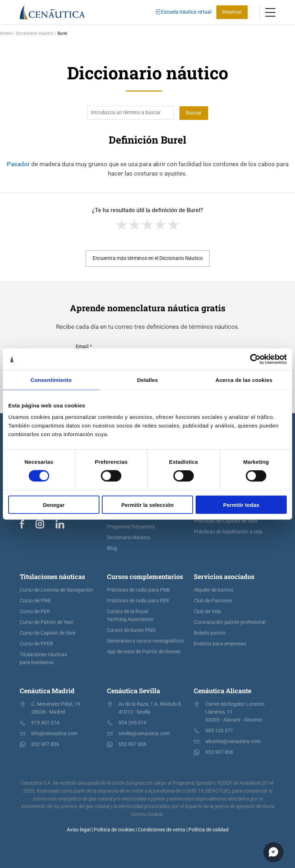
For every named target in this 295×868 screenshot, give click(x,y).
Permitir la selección (147, 505)
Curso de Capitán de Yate (48, 633)
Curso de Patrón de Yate (46, 622)
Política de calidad (209, 829)
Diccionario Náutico (129, 538)
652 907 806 (45, 744)
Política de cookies (114, 829)
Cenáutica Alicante (223, 691)
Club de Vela (207, 612)
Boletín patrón (210, 633)
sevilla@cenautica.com (144, 734)
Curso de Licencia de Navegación (56, 590)
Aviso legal (79, 829)
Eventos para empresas (220, 644)
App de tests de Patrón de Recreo (144, 652)
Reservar (232, 12)
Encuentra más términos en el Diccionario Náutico (148, 258)
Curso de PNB (35, 601)
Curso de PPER (36, 644)
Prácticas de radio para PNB (138, 590)
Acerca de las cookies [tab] (244, 380)
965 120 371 (219, 731)
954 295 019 (132, 723)
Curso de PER (35, 612)
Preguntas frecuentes (131, 527)
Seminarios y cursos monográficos (145, 641)
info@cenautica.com (54, 734)
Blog (112, 548)
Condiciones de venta (161, 829)
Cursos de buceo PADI (131, 630)
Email (84, 347)
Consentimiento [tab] (51, 380)
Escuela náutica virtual (183, 12)
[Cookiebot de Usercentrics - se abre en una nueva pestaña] (255, 359)
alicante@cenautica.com (233, 741)
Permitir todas (241, 505)
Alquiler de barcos (214, 590)
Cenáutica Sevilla (134, 691)
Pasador (18, 164)
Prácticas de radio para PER (138, 601)
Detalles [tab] (147, 380)
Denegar (54, 505)
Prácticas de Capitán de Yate (226, 521)
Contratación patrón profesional (230, 622)
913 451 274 (45, 723)
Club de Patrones (213, 601)
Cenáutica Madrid (47, 691)
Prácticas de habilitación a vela (228, 532)
